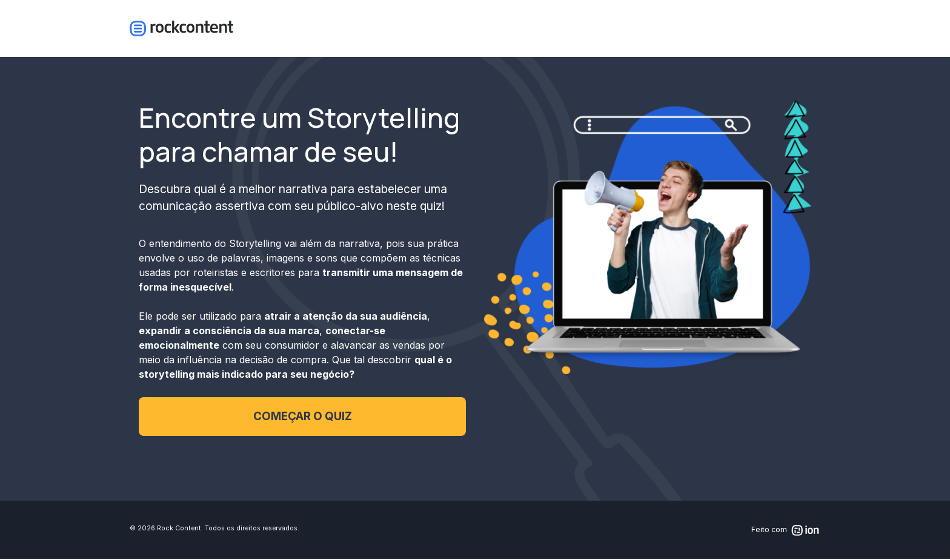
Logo (181, 29)
